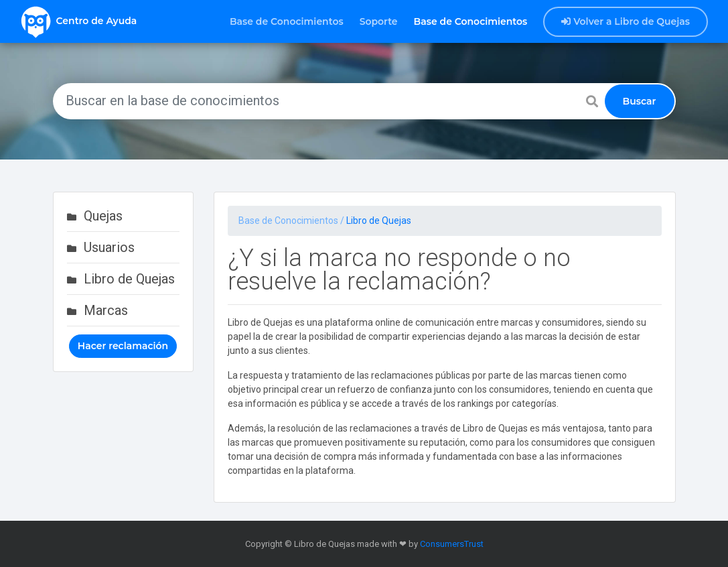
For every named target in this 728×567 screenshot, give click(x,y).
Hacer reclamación (123, 346)
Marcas (106, 310)
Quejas (103, 216)
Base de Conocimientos (287, 21)
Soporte (379, 21)
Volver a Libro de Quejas (626, 21)
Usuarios (109, 247)
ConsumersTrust (452, 544)
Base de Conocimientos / (292, 220)
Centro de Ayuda (78, 21)
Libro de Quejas (129, 279)
